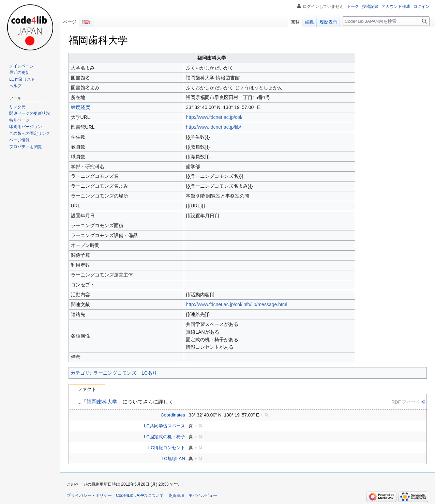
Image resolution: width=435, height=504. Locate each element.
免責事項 (176, 495)
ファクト (87, 389)
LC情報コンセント (167, 448)
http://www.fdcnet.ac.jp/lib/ (213, 127)
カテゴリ (80, 373)
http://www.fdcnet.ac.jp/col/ (214, 117)
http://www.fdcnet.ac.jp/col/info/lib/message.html (236, 304)
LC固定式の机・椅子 (164, 437)
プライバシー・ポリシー (89, 495)
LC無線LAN (173, 459)
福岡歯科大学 (102, 402)
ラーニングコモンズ (115, 373)
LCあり (149, 373)
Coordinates (173, 415)
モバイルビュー (203, 495)
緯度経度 (80, 107)
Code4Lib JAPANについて (140, 495)
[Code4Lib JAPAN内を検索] (386, 21)
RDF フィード (406, 402)
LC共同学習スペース (164, 426)
